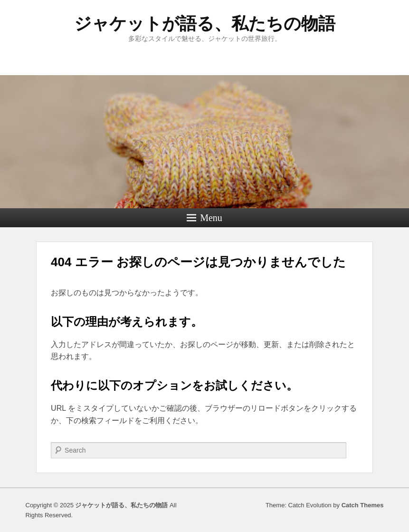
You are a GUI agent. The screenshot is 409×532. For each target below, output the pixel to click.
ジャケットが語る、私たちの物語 (205, 24)
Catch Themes (363, 505)
